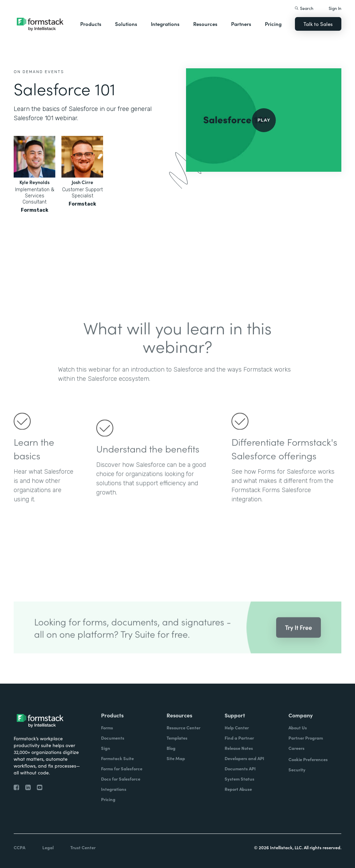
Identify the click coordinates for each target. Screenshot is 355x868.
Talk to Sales (318, 24)
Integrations (165, 24)
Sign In (335, 8)
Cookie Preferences (308, 759)
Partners (241, 24)
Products (91, 24)
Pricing (273, 24)
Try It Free (299, 636)
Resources (205, 24)
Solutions (126, 24)
